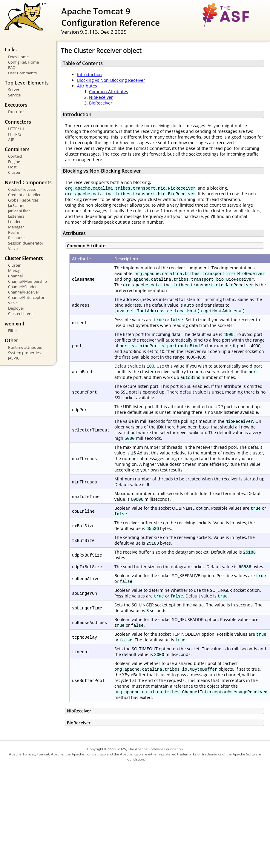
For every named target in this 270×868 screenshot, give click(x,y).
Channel (15, 276)
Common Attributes (109, 92)
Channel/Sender (22, 287)
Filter (13, 331)
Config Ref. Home (23, 62)
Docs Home (18, 57)
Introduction (89, 74)
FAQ (12, 67)
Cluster (14, 172)
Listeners (16, 216)
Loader (14, 222)
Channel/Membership (27, 281)
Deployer (16, 308)
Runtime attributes (25, 347)
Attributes (87, 86)
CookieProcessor (23, 189)
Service (14, 95)
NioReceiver (101, 97)
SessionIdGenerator (26, 243)
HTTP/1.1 (16, 129)
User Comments (22, 73)
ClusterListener (22, 314)
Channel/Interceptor (26, 297)
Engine (14, 162)
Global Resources (23, 200)
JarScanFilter (19, 211)
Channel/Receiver (24, 292)
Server (14, 90)
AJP (11, 139)
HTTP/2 (15, 134)
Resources (17, 238)
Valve (13, 248)
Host (12, 167)
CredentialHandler (24, 195)
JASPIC (14, 358)
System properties (24, 353)
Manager (16, 227)
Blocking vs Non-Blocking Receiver (111, 80)
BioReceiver (101, 103)
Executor (16, 112)
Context (15, 156)
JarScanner (17, 205)
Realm (14, 232)
